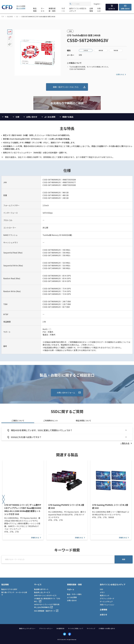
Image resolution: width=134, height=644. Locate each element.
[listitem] (126, 443)
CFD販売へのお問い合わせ (107, 628)
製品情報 (35, 10)
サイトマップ (91, 628)
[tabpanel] (67, 436)
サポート (63, 10)
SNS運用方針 (60, 628)
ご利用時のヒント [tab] (51, 421)
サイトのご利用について (76, 628)
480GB (101, 50)
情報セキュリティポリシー (27, 628)
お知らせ (99, 10)
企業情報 (91, 10)
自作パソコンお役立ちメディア (78, 10)
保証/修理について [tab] (83, 421)
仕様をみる (121, 74)
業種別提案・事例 (52, 10)
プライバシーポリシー (46, 628)
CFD (80, 55)
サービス (43, 10)
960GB (116, 50)
